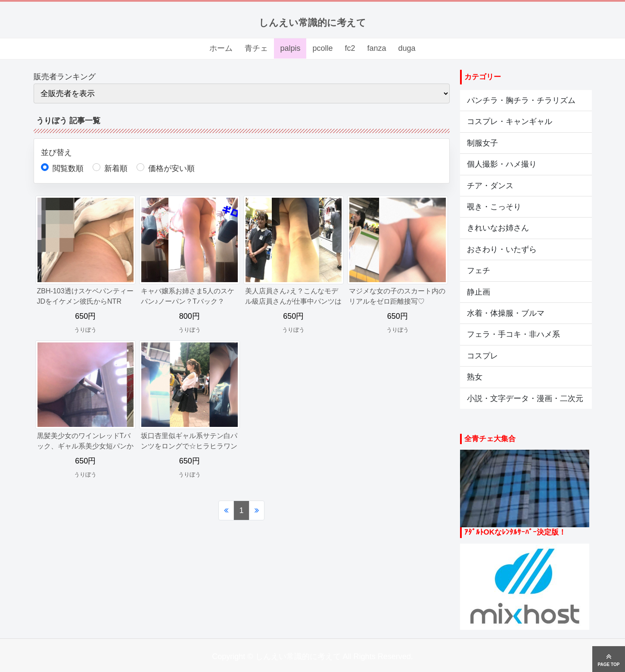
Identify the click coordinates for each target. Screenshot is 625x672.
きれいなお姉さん (498, 228)
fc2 (350, 48)
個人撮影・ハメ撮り (502, 164)
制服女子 (482, 143)
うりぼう (85, 330)
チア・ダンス (490, 186)
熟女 (475, 377)
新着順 (116, 168)
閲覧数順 (68, 168)
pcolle (322, 48)
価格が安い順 (171, 168)
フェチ (479, 271)
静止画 (479, 292)
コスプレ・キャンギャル (510, 121)
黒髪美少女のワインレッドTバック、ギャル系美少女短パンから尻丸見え (85, 446)
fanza (376, 48)
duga (407, 48)
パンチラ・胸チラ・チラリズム (521, 100)
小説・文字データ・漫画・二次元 (525, 398)
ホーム (221, 48)
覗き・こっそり (494, 207)
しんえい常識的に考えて (312, 23)
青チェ (256, 48)
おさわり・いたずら (502, 249)
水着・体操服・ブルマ (506, 313)
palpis (290, 48)
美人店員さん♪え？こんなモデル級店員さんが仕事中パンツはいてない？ (293, 301)
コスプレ (482, 356)
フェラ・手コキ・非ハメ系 (513, 334)
